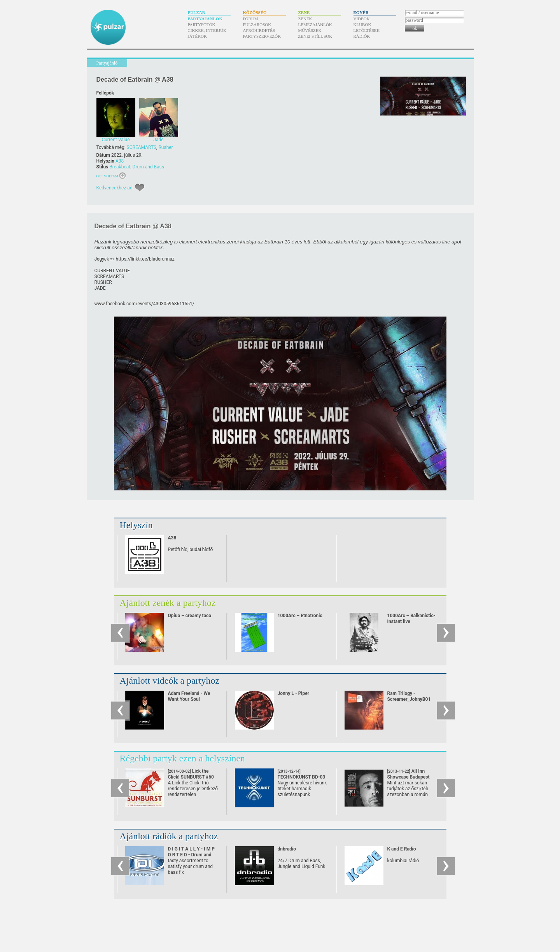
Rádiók (362, 36)
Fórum (251, 19)
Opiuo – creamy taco (190, 616)
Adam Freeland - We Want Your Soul (189, 696)
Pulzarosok (257, 24)
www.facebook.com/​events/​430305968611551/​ (144, 304)
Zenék (305, 19)
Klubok (362, 24)
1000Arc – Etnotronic (300, 616)
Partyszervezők (262, 36)
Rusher (165, 147)
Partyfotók (202, 24)
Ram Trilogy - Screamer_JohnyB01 (409, 696)
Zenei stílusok (315, 36)
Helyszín (136, 525)
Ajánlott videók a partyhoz (170, 681)
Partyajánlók (205, 19)
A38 (120, 161)
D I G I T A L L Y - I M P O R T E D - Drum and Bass (192, 855)
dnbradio (287, 849)
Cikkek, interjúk (207, 30)
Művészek (310, 30)
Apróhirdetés (259, 30)
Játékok (198, 36)
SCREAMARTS (142, 147)
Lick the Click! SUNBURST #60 (191, 777)
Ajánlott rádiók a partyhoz (169, 836)
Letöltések (367, 30)
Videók (362, 19)
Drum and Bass (148, 167)
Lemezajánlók (315, 24)
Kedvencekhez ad (115, 188)
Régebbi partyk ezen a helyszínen (183, 758)
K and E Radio (402, 849)
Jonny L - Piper (294, 693)
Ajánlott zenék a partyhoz (168, 603)
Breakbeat (120, 167)
